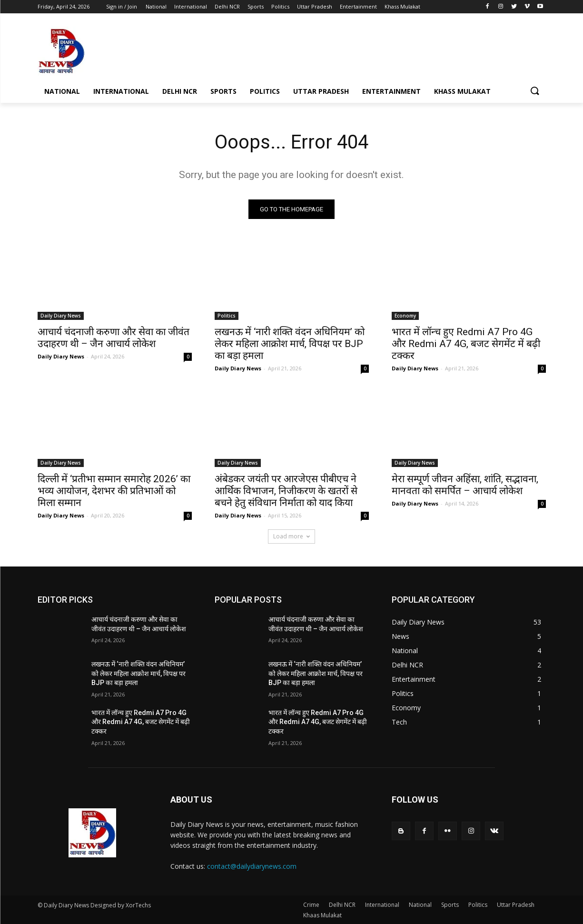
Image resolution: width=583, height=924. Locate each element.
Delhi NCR (342, 905)
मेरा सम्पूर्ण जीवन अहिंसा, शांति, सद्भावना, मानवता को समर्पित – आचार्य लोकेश (465, 485)
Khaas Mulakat (322, 915)
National (420, 905)
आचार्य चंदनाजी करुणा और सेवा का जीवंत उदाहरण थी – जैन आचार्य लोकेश (114, 338)
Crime (311, 905)
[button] (534, 91)
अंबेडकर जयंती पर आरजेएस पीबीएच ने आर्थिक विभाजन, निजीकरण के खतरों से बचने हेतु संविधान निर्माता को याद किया (286, 491)
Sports (450, 905)
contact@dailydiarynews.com (252, 866)
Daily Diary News (61, 316)
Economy (405, 316)
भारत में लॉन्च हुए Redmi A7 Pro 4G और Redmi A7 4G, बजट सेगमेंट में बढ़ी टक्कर (466, 344)
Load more (291, 536)
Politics (227, 316)
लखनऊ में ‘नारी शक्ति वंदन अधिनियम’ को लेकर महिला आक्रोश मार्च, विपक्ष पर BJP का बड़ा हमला (290, 344)
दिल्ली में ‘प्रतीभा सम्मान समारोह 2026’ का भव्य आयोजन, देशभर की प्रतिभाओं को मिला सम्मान (114, 491)
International (382, 905)
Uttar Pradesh (516, 905)
